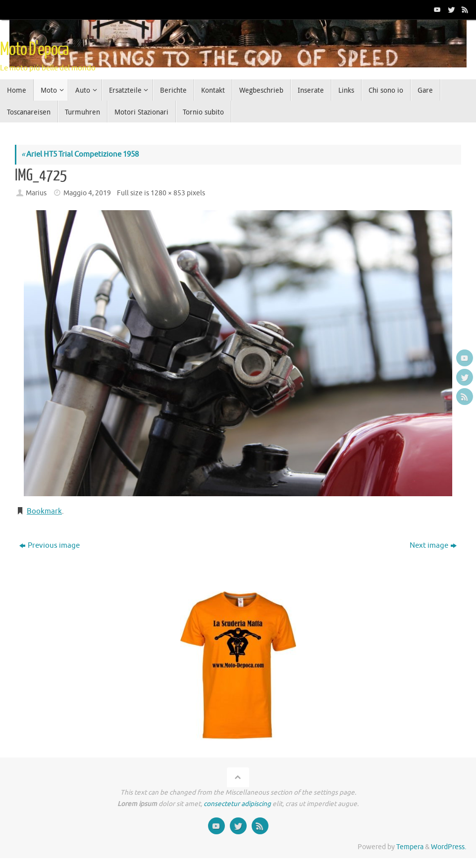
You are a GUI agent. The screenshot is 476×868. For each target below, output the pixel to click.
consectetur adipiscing (237, 804)
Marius (36, 193)
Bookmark (44, 511)
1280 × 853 (168, 193)
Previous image (50, 546)
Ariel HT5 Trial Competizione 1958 (80, 154)
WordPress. (449, 847)
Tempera (410, 847)
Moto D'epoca (34, 50)
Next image (433, 546)
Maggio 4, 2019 (87, 193)
